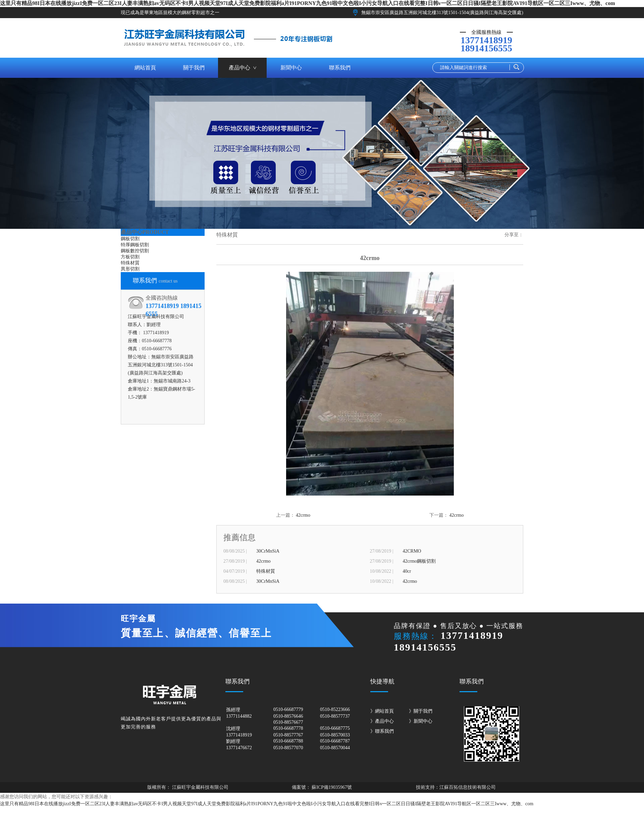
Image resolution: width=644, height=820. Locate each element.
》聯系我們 (382, 731)
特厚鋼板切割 (135, 245)
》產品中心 (382, 721)
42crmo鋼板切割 (419, 561)
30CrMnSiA (268, 551)
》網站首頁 (382, 711)
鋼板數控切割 (135, 251)
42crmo (303, 515)
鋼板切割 (130, 239)
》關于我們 (421, 711)
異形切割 (130, 269)
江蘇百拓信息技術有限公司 (468, 787)
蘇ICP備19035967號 (331, 787)
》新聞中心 (421, 721)
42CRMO (412, 551)
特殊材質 (130, 263)
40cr (407, 571)
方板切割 (130, 257)
